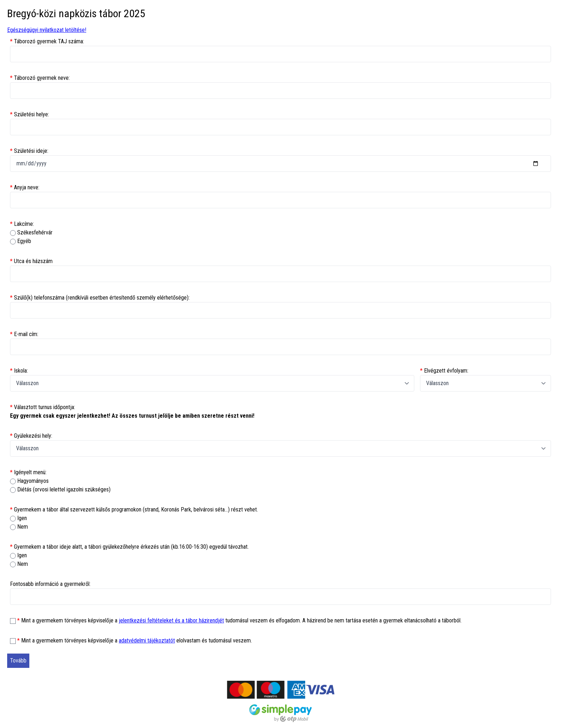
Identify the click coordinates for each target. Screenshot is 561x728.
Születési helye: (30, 114)
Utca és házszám (31, 261)
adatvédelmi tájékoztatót (147, 640)
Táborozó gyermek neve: (40, 78)
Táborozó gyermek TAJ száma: (47, 41)
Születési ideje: (29, 151)
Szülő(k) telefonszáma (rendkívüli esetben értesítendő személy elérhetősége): (100, 298)
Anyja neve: (25, 187)
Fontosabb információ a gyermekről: (50, 584)
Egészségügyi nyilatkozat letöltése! (47, 30)
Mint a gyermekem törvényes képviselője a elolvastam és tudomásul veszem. (135, 640)
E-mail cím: (24, 334)
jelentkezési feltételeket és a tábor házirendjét (171, 620)
